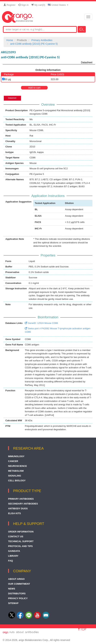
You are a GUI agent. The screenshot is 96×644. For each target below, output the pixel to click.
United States (58, 5)
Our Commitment (19, 584)
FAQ (11, 561)
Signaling (15, 476)
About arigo (16, 579)
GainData (14, 551)
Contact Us (16, 536)
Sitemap (13, 603)
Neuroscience (18, 466)
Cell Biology (17, 481)
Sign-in (23, 5)
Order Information (21, 532)
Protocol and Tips (20, 546)
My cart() (38, 5)
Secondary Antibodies (23, 504)
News (12, 589)
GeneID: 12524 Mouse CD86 (41, 323)
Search (82, 29)
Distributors (17, 594)
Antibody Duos (18, 509)
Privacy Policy (18, 598)
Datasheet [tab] (12, 98)
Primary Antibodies (21, 499)
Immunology (16, 456)
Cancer (13, 461)
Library (13, 556)
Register (10, 5)
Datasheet (87, 62)
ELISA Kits (14, 513)
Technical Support (21, 541)
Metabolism (16, 471)
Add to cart (34, 88)
